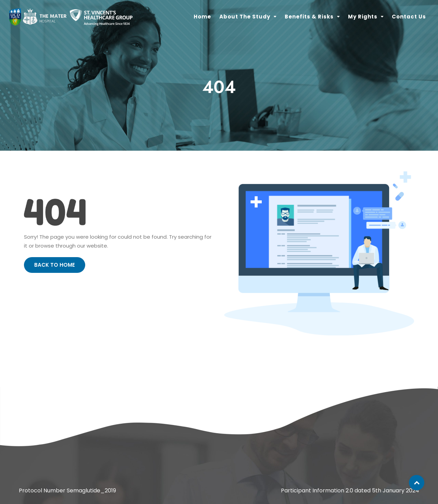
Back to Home (55, 265)
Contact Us (409, 17)
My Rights (363, 17)
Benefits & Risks (309, 17)
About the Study (245, 17)
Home (202, 17)
